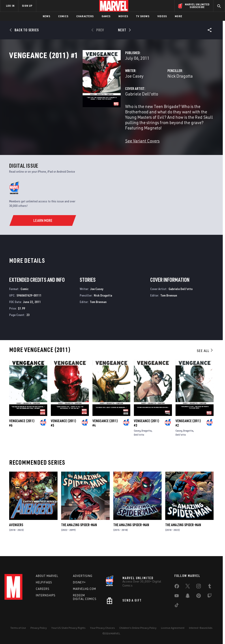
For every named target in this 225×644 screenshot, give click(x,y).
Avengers (16, 534)
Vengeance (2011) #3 (147, 432)
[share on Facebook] (177, 587)
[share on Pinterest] (199, 597)
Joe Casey (83, 96)
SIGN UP (27, 6)
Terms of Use (18, 628)
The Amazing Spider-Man (79, 534)
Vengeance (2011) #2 (188, 432)
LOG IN (10, 6)
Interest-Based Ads (201, 628)
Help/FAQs (44, 582)
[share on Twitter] (188, 587)
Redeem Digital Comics (85, 597)
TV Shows (143, 16)
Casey (137, 440)
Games (106, 16)
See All (205, 360)
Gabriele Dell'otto (90, 113)
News (46, 16)
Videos (162, 16)
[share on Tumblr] (210, 587)
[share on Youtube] (177, 597)
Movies (123, 16)
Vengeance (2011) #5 (63, 432)
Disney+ (79, 582)
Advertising (83, 576)
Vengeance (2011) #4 (105, 432)
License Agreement (173, 628)
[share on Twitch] (210, 597)
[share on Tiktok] (177, 606)
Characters (85, 16)
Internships (46, 595)
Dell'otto (139, 444)
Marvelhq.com (85, 589)
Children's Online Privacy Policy (138, 628)
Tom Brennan (98, 311)
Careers (43, 589)
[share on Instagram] (199, 587)
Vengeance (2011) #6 (22, 432)
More (179, 16)
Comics (63, 16)
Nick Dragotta (154, 96)
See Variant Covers (91, 150)
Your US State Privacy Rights (68, 628)
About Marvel (47, 576)
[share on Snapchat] (188, 597)
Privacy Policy (39, 628)
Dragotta (147, 440)
